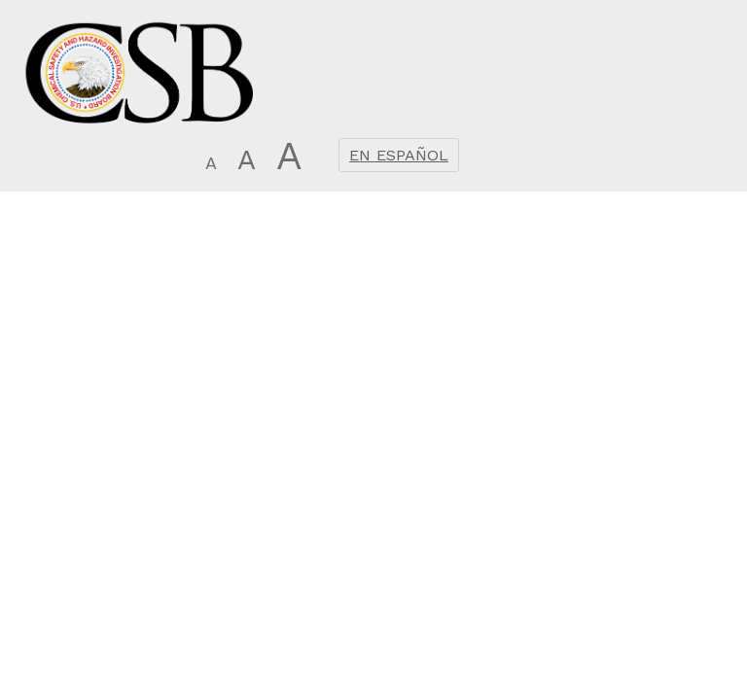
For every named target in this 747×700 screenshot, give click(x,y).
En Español (399, 155)
